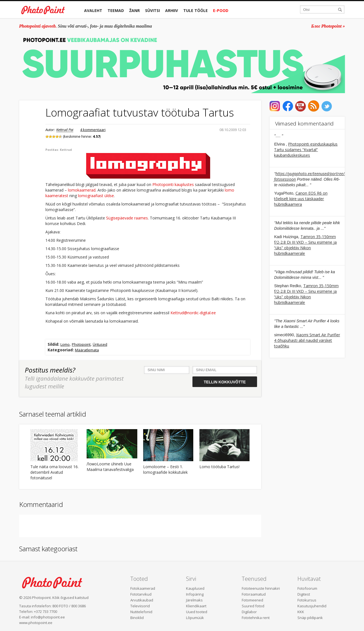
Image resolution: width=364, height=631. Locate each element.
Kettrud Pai (65, 130)
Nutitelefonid (141, 612)
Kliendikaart (196, 606)
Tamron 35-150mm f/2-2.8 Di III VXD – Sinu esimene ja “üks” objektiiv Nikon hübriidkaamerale (305, 245)
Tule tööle (196, 10)
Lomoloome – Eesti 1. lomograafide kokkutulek (165, 469)
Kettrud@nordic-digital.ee (193, 313)
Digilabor (249, 612)
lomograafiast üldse (96, 196)
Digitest (304, 594)
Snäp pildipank (310, 618)
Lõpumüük (195, 618)
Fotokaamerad (143, 588)
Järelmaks (194, 600)
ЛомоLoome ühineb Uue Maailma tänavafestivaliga (110, 467)
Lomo (65, 344)
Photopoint (81, 344)
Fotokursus (307, 600)
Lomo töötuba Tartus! (219, 467)
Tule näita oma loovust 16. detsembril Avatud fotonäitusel (54, 472)
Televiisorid (140, 606)
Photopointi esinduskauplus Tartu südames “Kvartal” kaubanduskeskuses (306, 150)
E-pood (221, 10)
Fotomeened (252, 600)
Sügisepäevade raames (127, 218)
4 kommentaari (93, 130)
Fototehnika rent (256, 618)
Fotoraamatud (254, 594)
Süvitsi (152, 10)
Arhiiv (172, 10)
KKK (301, 612)
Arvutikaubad (142, 600)
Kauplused (195, 588)
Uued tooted (197, 612)
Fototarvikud (141, 594)
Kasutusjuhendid (312, 606)
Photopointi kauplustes (173, 184)
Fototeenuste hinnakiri (261, 588)
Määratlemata (87, 350)
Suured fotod (253, 606)
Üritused (100, 344)
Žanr (135, 10)
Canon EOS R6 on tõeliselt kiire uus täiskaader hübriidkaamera (301, 199)
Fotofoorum (307, 588)
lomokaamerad (82, 190)
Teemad (116, 10)
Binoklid (137, 618)
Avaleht (93, 10)
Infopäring (195, 594)
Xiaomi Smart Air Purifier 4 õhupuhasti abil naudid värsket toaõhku (307, 340)
